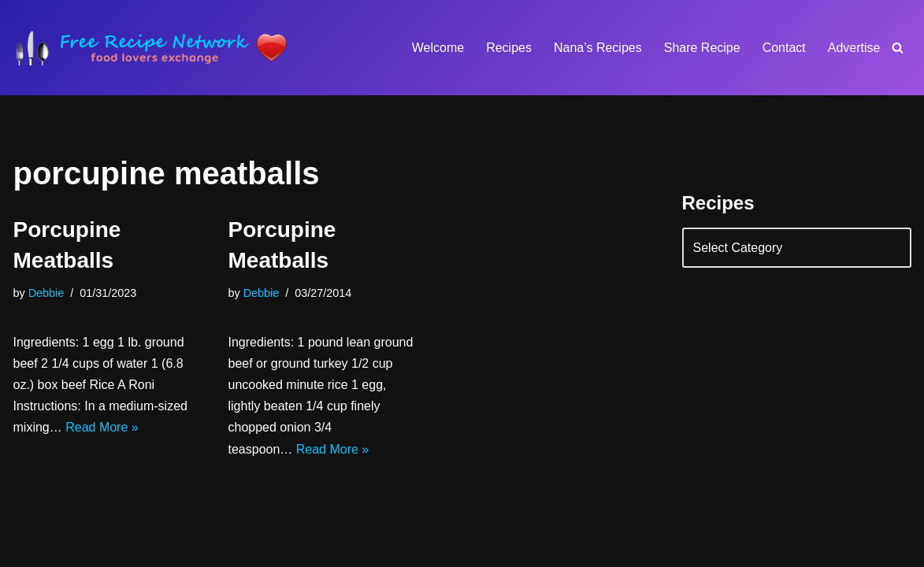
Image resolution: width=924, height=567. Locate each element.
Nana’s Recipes (598, 48)
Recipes (509, 48)
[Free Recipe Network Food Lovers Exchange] (151, 48)
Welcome (438, 48)
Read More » (102, 427)
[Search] (898, 48)
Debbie (46, 293)
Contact (784, 48)
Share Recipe (702, 48)
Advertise (854, 48)
